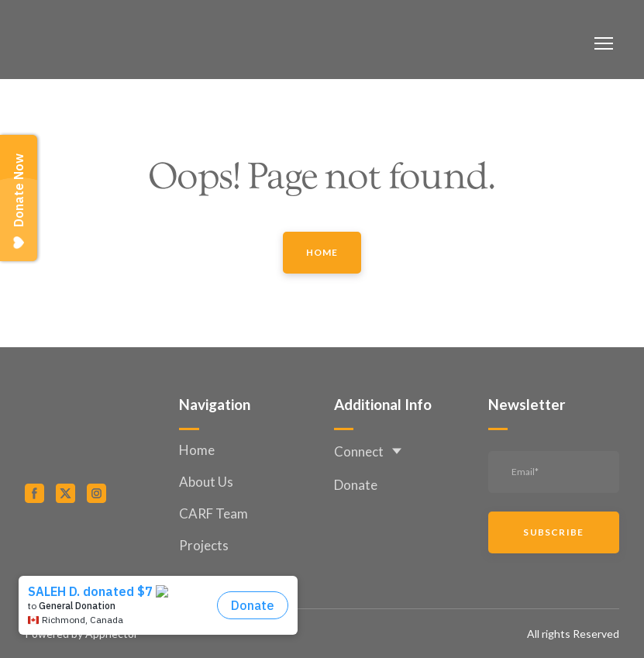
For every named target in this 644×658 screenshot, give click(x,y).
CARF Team (214, 513)
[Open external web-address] (90, 545)
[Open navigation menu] (604, 43)
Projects (204, 545)
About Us (206, 482)
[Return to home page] (87, 43)
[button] (322, 253)
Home (197, 450)
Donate (356, 485)
